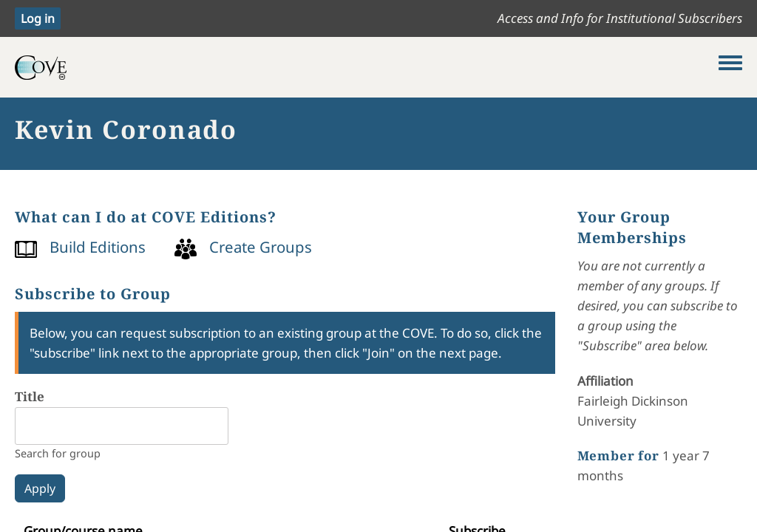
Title (30, 396)
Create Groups (261, 247)
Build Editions (98, 247)
